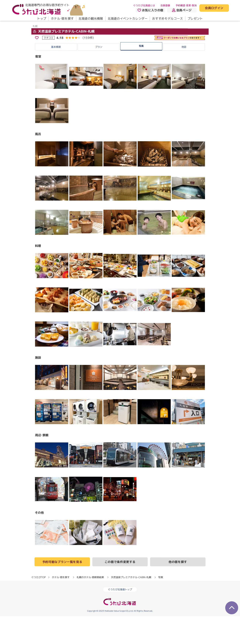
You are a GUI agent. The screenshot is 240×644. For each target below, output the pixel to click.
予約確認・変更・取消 (186, 5)
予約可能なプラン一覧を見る (62, 590)
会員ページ (182, 10)
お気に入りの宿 (150, 10)
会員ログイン (214, 8)
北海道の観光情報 (91, 19)
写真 (141, 74)
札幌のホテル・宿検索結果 (90, 605)
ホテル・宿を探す (62, 19)
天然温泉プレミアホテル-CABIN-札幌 (64, 59)
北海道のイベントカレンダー (128, 19)
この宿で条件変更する (120, 590)
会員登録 (165, 5)
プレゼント (195, 19)
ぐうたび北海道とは (144, 5)
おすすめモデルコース (167, 19)
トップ (42, 19)
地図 (184, 75)
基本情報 (56, 75)
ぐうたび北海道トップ (120, 618)
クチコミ (49, 66)
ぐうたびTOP (38, 605)
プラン (99, 75)
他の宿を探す (178, 590)
